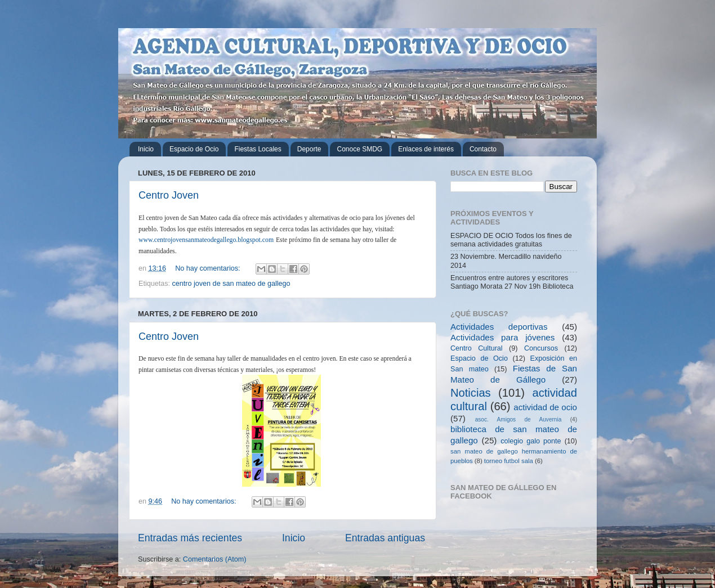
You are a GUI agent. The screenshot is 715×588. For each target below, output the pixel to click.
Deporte (309, 149)
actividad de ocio (545, 407)
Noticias (471, 393)
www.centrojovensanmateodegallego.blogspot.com (206, 240)
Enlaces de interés (426, 149)
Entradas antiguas (385, 538)
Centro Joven (169, 195)
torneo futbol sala (509, 461)
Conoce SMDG (359, 149)
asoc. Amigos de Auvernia (519, 419)
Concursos (541, 348)
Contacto (483, 149)
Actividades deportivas (499, 327)
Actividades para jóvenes (502, 337)
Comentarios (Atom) (215, 559)
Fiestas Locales (258, 149)
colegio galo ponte (531, 441)
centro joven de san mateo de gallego (231, 284)
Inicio (146, 149)
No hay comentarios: (209, 268)
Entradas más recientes (190, 538)
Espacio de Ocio (194, 149)
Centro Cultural (477, 348)
